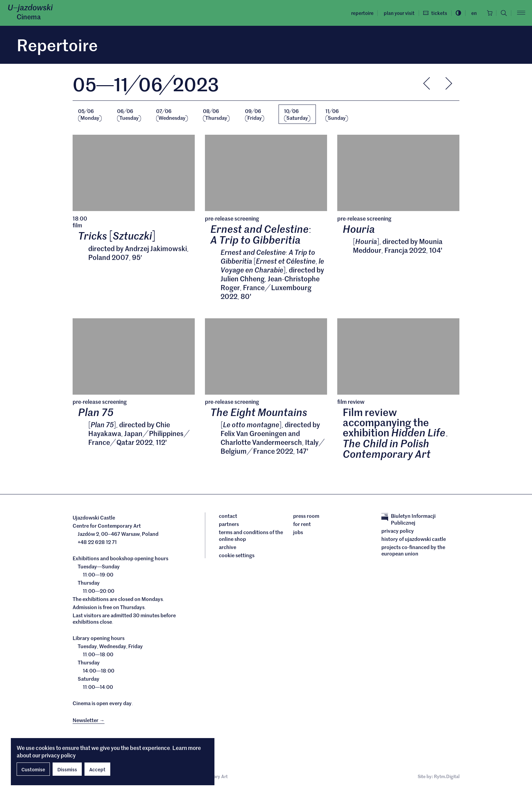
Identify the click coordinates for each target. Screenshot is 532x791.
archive (227, 548)
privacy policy (59, 755)
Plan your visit (397, 13)
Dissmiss (67, 769)
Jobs (298, 533)
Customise (33, 769)
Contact (228, 517)
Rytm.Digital (447, 777)
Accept (97, 769)
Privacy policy (398, 531)
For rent (302, 525)
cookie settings (237, 556)
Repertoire (360, 13)
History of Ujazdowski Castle (414, 540)
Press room (306, 517)
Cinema (29, 17)
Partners (229, 525)
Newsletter (89, 721)
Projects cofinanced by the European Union (413, 551)
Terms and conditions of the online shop (251, 536)
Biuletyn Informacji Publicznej (408, 520)
